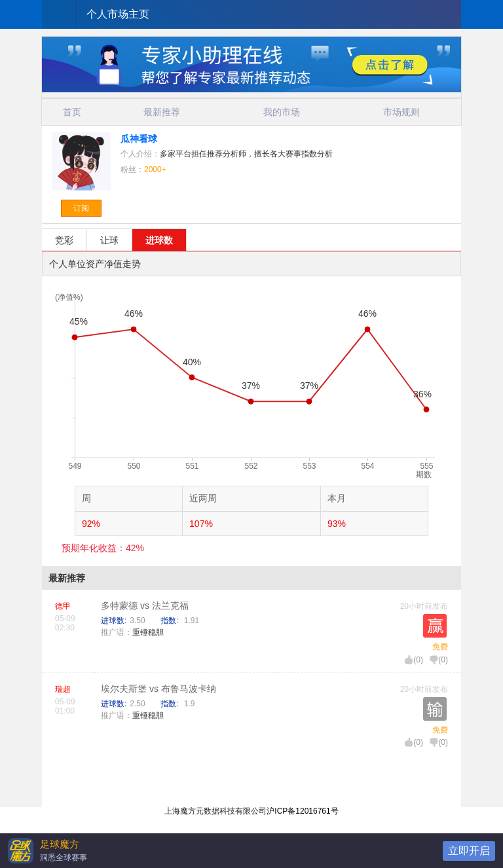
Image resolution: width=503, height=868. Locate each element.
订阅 (81, 208)
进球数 (159, 240)
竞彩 (64, 240)
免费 (440, 647)
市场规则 (401, 112)
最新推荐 (162, 112)
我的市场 (282, 112)
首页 (72, 112)
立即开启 (469, 851)
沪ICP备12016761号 (302, 811)
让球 (109, 240)
